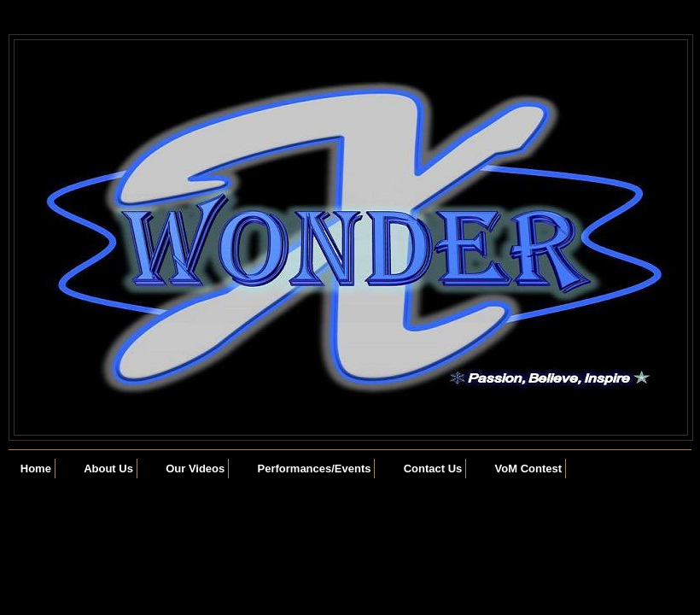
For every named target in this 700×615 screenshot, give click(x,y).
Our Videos (195, 469)
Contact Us (433, 469)
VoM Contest (528, 469)
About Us (108, 469)
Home (36, 469)
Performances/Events (315, 469)
